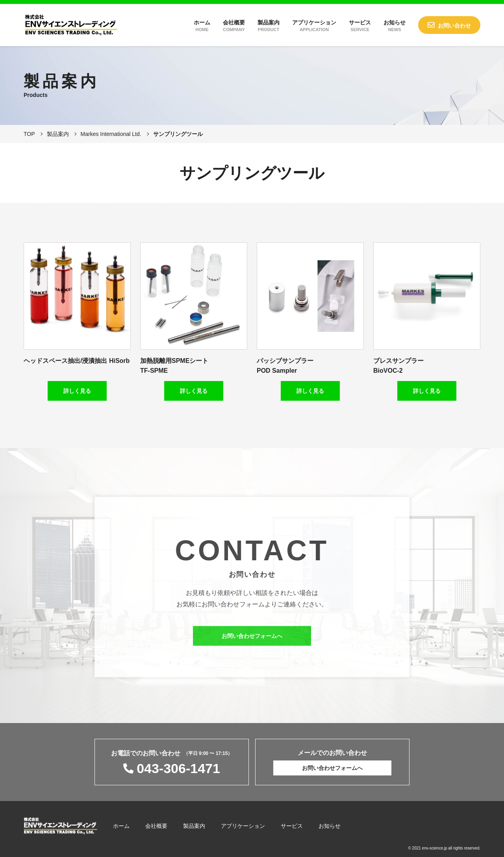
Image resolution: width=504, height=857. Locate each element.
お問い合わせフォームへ (252, 642)
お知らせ (395, 26)
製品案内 (269, 26)
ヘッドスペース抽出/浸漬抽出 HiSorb (77, 361)
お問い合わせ (454, 26)
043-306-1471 (178, 768)
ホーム (202, 26)
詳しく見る (77, 391)
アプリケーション (314, 26)
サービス (360, 26)
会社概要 (234, 26)
